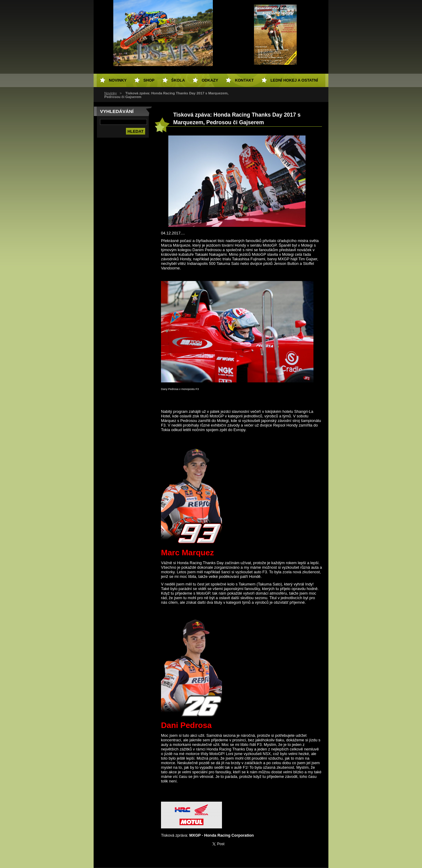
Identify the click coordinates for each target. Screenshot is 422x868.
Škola (178, 80)
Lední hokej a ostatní (294, 80)
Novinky (111, 93)
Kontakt (244, 80)
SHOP (149, 80)
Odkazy (210, 80)
